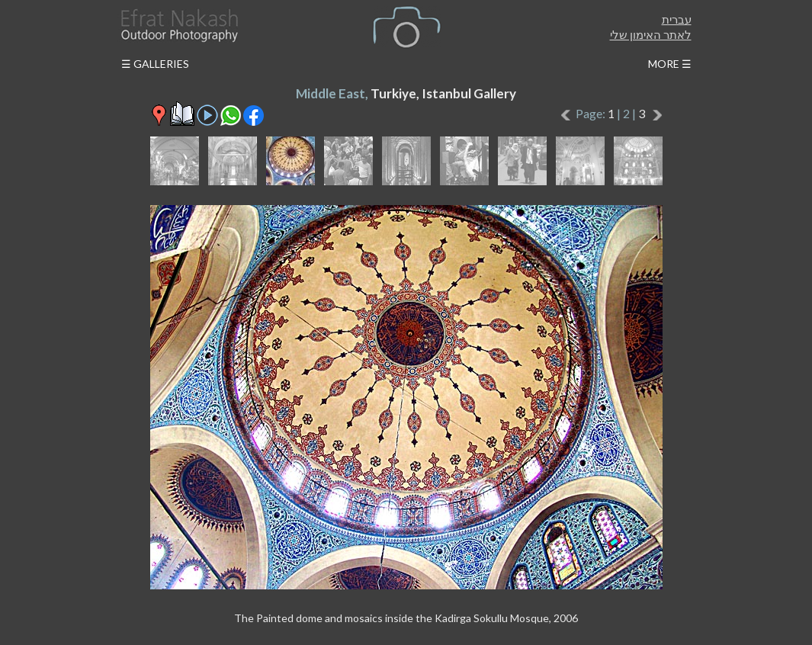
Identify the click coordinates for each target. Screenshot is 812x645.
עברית (677, 19)
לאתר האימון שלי (651, 34)
